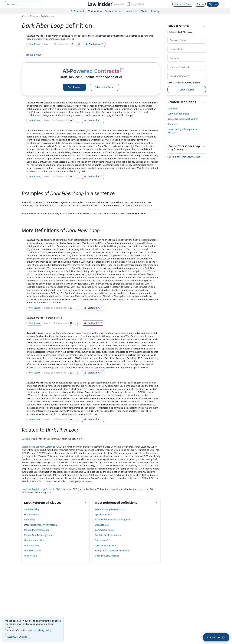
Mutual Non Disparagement (39, 535)
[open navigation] (223, 4)
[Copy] (79, 44)
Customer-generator (178, 114)
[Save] (72, 44)
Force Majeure (32, 514)
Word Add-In (95, 11)
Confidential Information (108, 535)
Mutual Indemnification (36, 530)
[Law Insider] (115, 4)
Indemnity (29, 519)
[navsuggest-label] (24, 4)
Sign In (200, 4)
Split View (33, 55)
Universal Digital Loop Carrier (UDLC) (41, 489)
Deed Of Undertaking (106, 545)
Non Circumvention (34, 540)
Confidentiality (32, 509)
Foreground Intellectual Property (112, 550)
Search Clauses (114, 11)
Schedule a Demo (183, 4)
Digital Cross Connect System (37, 447)
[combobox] (24, 4)
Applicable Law (103, 514)
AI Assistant (78, 11)
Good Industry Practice (107, 556)
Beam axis (173, 124)
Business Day (102, 525)
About (144, 11)
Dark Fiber (27, 439)
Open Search (187, 90)
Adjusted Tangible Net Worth (110, 509)
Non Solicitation (32, 550)
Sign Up (213, 4)
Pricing (155, 11)
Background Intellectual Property (112, 519)
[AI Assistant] (216, 637)
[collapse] (203, 40)
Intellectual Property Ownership (41, 525)
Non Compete (31, 545)
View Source (34, 44)
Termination (30, 556)
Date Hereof (101, 540)
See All (185, 157)
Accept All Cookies (17, 637)
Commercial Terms (105, 530)
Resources (131, 11)
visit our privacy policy (40, 630)
